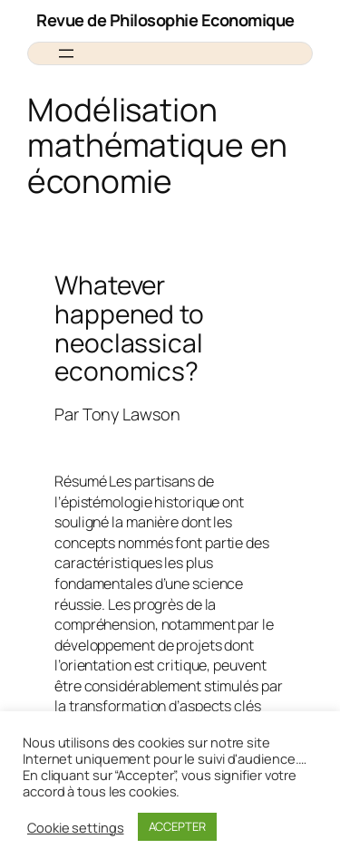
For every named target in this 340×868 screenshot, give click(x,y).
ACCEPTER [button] (177, 826)
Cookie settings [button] (76, 827)
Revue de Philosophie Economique (165, 20)
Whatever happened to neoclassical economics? (129, 328)
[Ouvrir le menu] (66, 53)
